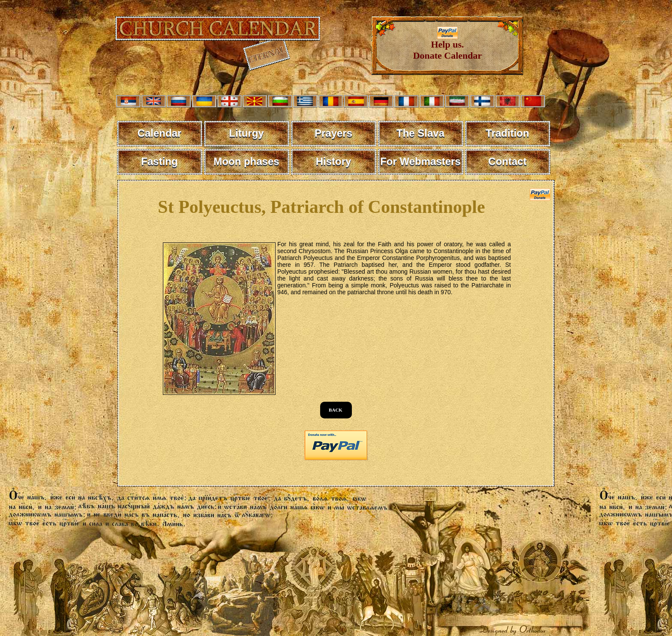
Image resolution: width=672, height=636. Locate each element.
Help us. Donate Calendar (448, 46)
